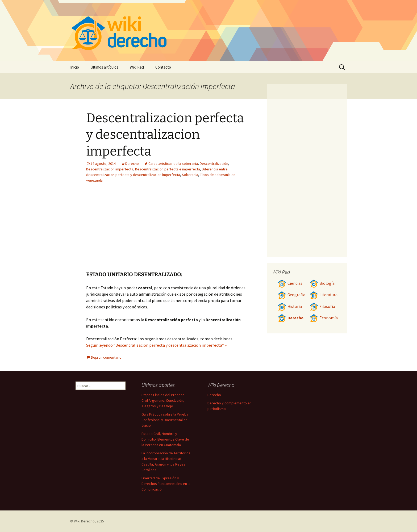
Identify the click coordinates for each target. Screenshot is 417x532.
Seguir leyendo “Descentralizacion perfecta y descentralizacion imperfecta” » (156, 345)
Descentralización (214, 164)
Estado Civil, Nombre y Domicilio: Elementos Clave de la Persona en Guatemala (165, 439)
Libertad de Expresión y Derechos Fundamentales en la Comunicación (166, 484)
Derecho (132, 164)
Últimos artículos (104, 67)
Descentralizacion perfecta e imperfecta (168, 169)
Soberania (190, 175)
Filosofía (322, 306)
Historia (290, 306)
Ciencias (290, 283)
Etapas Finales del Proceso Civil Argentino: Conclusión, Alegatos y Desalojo (163, 400)
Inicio (75, 67)
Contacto (163, 67)
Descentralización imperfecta (110, 169)
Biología (322, 283)
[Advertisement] (199, 231)
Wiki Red (137, 67)
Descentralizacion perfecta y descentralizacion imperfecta (165, 135)
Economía (324, 318)
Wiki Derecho (84, 521)
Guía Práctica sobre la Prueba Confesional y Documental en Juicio (165, 420)
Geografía (291, 295)
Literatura (324, 295)
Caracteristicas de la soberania (173, 164)
